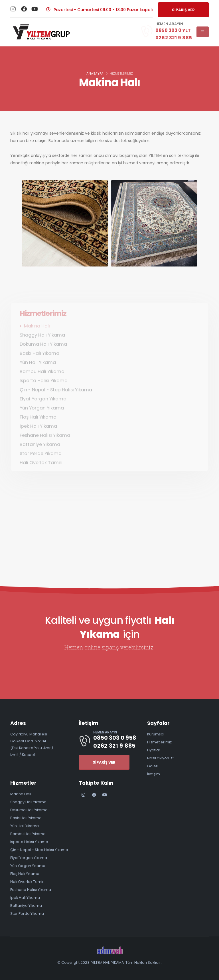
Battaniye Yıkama (26, 906)
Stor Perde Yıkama (27, 914)
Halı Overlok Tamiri (27, 882)
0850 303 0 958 (115, 738)
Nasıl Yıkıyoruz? (161, 758)
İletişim (154, 774)
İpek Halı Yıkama (25, 898)
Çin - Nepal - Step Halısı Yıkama (39, 850)
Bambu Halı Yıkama (28, 834)
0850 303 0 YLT (174, 30)
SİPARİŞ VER (183, 10)
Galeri (153, 766)
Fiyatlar (154, 750)
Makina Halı (21, 794)
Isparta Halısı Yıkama (29, 842)
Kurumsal (156, 734)
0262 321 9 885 (174, 38)
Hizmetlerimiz (159, 742)
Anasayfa (95, 73)
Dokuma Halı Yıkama (29, 810)
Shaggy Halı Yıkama (28, 802)
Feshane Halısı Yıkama (31, 890)
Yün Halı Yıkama (25, 826)
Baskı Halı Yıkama (26, 818)
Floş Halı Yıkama (25, 874)
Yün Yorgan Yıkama (28, 866)
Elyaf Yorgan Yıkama (29, 858)
